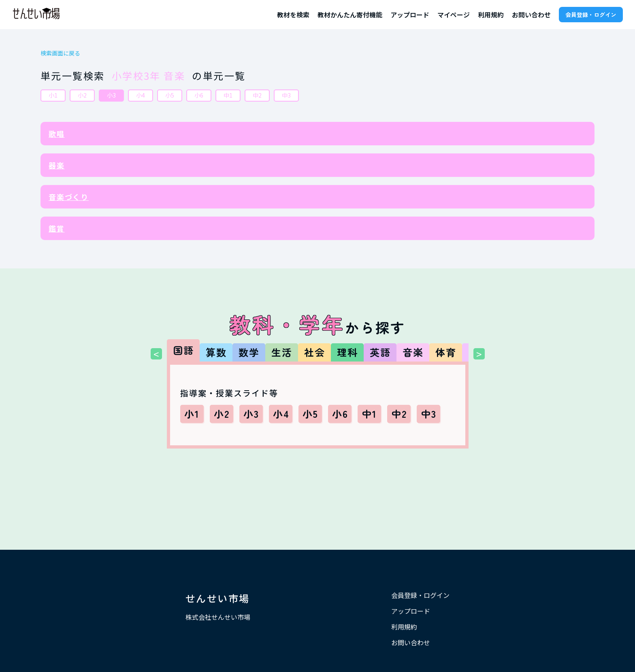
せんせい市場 (217, 598)
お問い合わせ (531, 15)
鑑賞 (57, 228)
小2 (82, 95)
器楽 (57, 165)
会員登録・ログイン (591, 15)
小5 (170, 95)
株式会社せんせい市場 (218, 617)
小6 (199, 95)
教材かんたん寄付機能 (350, 15)
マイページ (454, 15)
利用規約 (491, 15)
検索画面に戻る (60, 53)
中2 (257, 95)
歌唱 (57, 134)
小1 (53, 95)
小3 (111, 95)
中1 (228, 95)
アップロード (410, 15)
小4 (141, 95)
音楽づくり (69, 197)
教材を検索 (293, 15)
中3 (286, 95)
